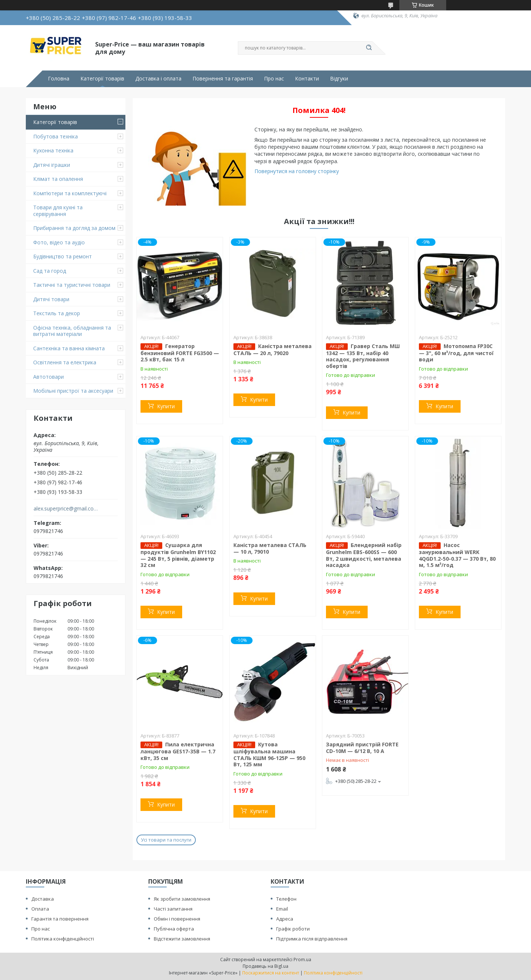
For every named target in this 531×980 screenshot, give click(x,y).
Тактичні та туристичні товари (72, 285)
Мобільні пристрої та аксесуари (73, 391)
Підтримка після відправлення (312, 939)
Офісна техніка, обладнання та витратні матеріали (72, 331)
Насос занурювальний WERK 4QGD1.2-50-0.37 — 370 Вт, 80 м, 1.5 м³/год (457, 555)
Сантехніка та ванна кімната (69, 348)
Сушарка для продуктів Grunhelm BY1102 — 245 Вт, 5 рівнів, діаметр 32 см (178, 555)
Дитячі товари (51, 299)
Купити (166, 406)
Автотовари (48, 377)
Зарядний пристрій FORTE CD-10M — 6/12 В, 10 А (362, 748)
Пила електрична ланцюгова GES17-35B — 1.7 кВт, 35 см (178, 751)
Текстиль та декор (57, 313)
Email (282, 909)
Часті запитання (173, 909)
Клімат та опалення (58, 179)
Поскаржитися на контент (271, 973)
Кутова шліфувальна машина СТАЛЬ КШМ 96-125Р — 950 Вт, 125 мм (269, 754)
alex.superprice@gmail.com (66, 509)
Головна (59, 79)
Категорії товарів (102, 79)
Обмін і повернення (177, 919)
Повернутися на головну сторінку (297, 171)
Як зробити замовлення (182, 899)
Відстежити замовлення (182, 939)
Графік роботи (293, 929)
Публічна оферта (174, 929)
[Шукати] (369, 48)
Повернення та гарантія (223, 79)
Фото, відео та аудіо (59, 242)
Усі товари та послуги (166, 840)
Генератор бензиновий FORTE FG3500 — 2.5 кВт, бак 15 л (180, 353)
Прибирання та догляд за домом (74, 228)
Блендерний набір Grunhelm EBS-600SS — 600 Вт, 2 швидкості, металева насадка (364, 555)
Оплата (40, 909)
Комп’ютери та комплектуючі (70, 193)
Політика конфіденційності (63, 939)
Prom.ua (302, 960)
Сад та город (50, 271)
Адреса (285, 919)
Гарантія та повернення (60, 919)
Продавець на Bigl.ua (265, 966)
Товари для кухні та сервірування (58, 211)
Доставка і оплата (158, 79)
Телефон (286, 899)
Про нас (274, 79)
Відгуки (339, 79)
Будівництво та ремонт (63, 256)
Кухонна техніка (53, 150)
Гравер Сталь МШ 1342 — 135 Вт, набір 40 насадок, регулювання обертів (363, 356)
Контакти (307, 79)
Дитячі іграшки (52, 165)
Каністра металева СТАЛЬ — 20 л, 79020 (273, 350)
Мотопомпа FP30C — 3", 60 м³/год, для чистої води (456, 353)
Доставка (43, 899)
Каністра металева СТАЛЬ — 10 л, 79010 (270, 548)
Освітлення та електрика (65, 362)
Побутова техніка (55, 136)
